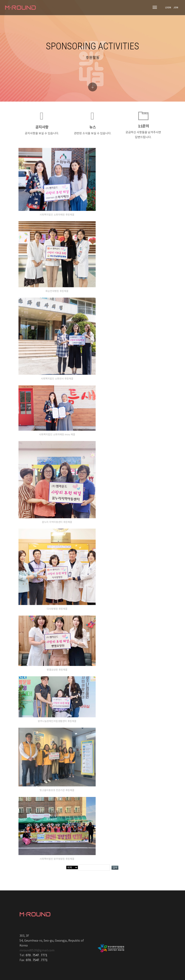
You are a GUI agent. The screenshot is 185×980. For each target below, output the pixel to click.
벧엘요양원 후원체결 (57, 670)
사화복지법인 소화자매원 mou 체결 (57, 435)
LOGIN (168, 8)
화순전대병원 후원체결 (57, 291)
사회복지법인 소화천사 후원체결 (57, 379)
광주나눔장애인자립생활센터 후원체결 (57, 721)
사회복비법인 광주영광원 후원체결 (57, 859)
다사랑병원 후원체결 (57, 609)
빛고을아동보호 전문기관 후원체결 (57, 790)
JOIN (176, 8)
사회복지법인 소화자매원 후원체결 (57, 215)
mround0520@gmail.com (37, 951)
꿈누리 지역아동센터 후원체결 (57, 522)
